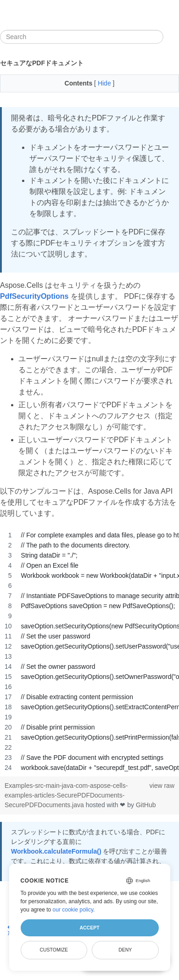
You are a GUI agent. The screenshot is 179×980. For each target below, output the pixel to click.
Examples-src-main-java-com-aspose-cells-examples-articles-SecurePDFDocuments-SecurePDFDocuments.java (66, 795)
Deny (125, 950)
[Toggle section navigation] (171, 37)
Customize (54, 950)
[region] (89, 651)
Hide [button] (105, 83)
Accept (89, 928)
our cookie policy (73, 910)
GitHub (146, 805)
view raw (162, 786)
